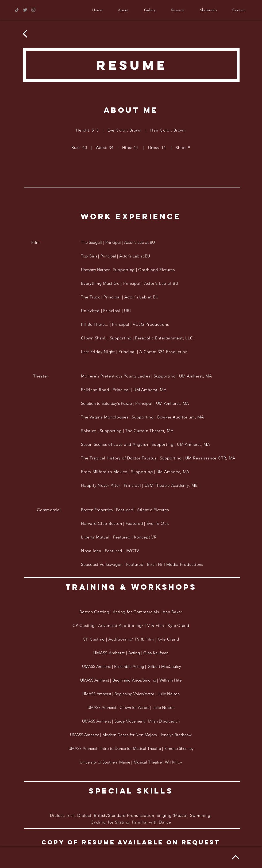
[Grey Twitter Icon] (25, 10)
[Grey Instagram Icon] (33, 10)
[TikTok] (17, 10)
